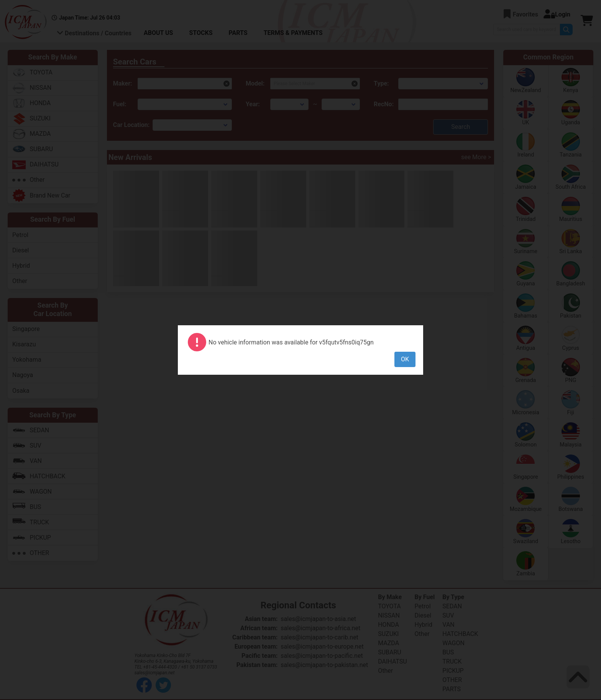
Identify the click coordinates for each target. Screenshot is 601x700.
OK (405, 359)
